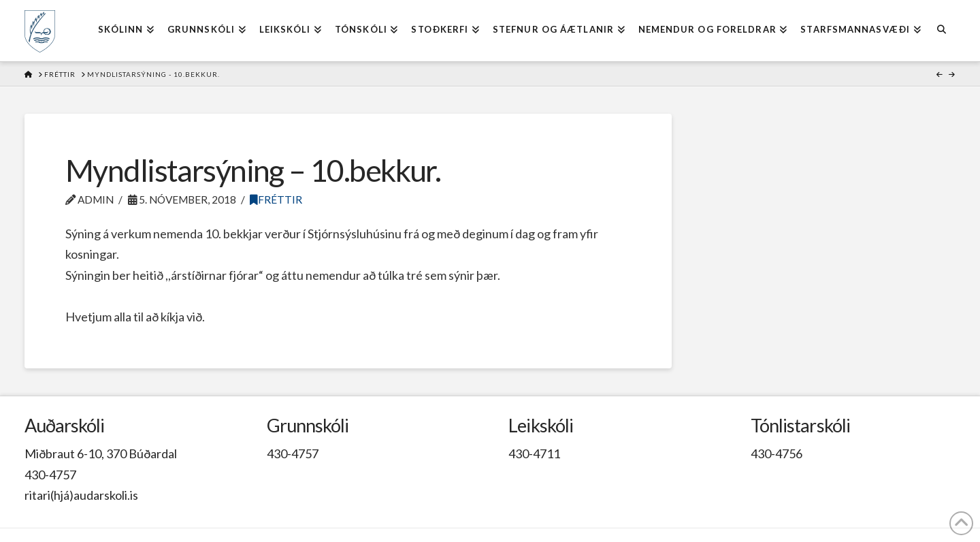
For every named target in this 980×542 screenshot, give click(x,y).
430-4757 (50, 475)
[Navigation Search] (942, 31)
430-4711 (534, 453)
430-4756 (777, 453)
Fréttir (276, 200)
